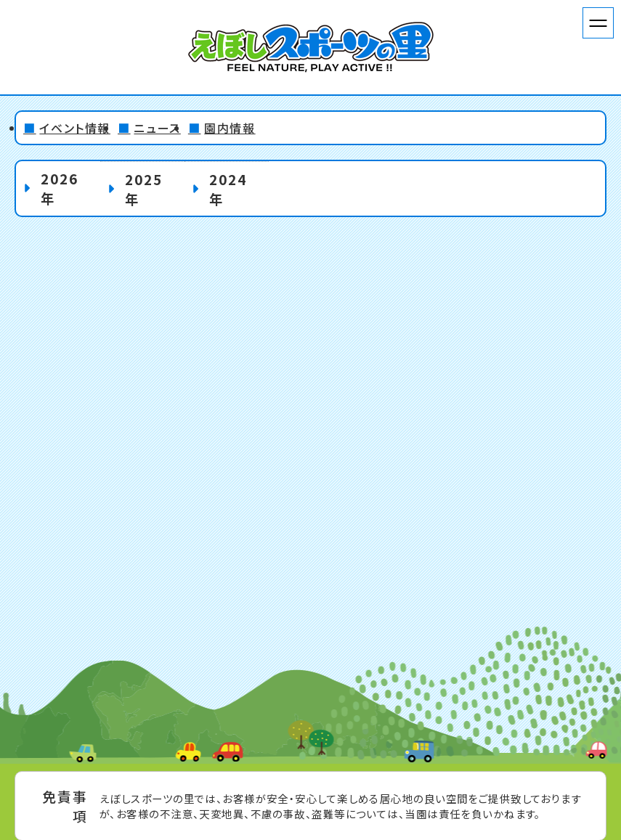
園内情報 (230, 128)
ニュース (157, 128)
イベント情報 (75, 128)
